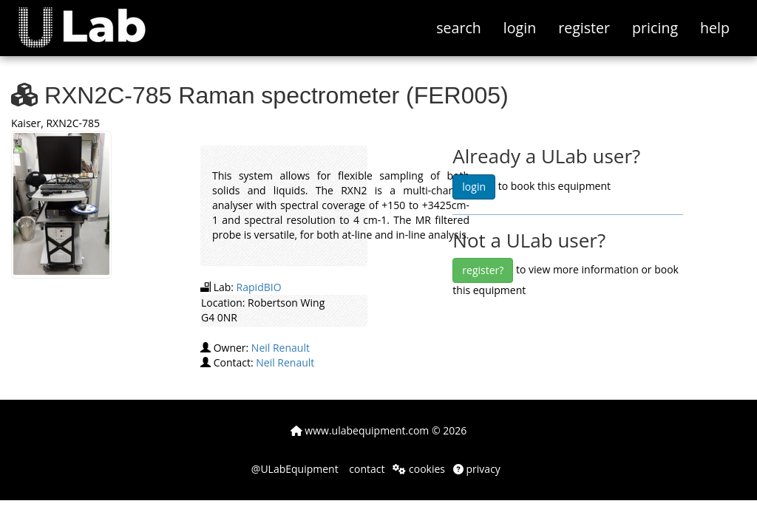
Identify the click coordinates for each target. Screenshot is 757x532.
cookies (419, 469)
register (584, 28)
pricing (655, 28)
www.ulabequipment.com (360, 430)
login (520, 28)
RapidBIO (259, 287)
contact (366, 469)
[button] (93, 18)
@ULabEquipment (295, 469)
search (459, 28)
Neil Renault (281, 348)
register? (483, 270)
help (715, 28)
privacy (477, 469)
